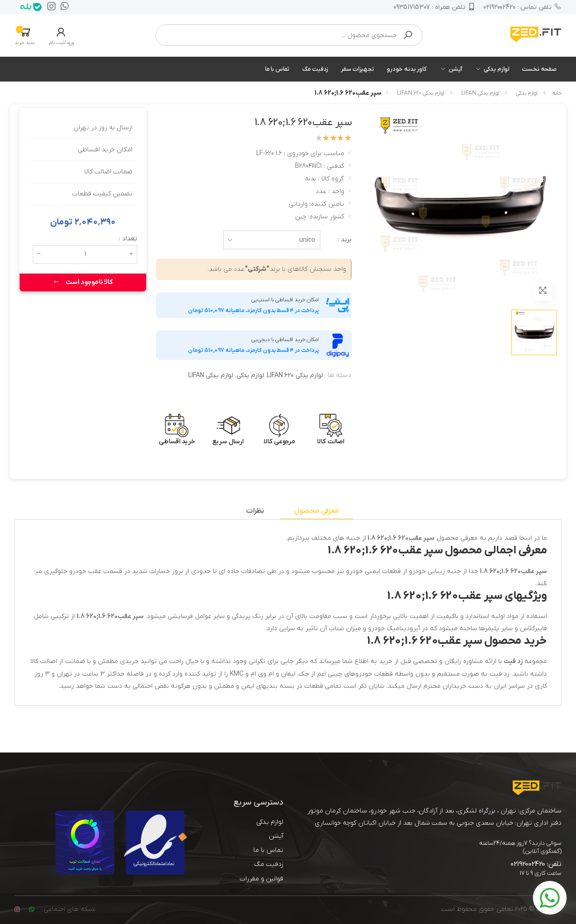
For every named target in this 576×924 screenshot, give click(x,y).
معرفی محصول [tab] (316, 511)
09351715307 (434, 7)
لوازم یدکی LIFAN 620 (421, 93)
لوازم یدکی (497, 69)
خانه (557, 93)
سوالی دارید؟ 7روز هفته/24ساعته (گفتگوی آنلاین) (520, 847)
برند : (345, 240)
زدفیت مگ (315, 69)
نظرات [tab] (255, 511)
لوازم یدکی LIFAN (480, 93)
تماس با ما (277, 69)
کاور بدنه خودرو (407, 69)
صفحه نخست (539, 69)
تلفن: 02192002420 (536, 864)
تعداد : (128, 239)
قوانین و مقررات (262, 879)
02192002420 (522, 7)
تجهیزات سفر (358, 69)
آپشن (455, 69)
